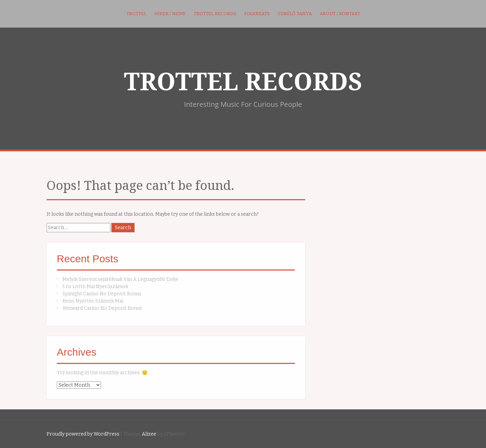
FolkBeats (257, 14)
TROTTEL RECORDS (243, 82)
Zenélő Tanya (295, 14)
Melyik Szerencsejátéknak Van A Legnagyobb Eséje (120, 279)
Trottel (136, 14)
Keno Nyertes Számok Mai (93, 301)
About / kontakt (340, 14)
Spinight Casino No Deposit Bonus (102, 294)
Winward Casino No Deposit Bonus (102, 308)
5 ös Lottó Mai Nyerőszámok (95, 287)
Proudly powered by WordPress (83, 434)
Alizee (149, 434)
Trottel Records (215, 14)
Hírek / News (170, 14)
